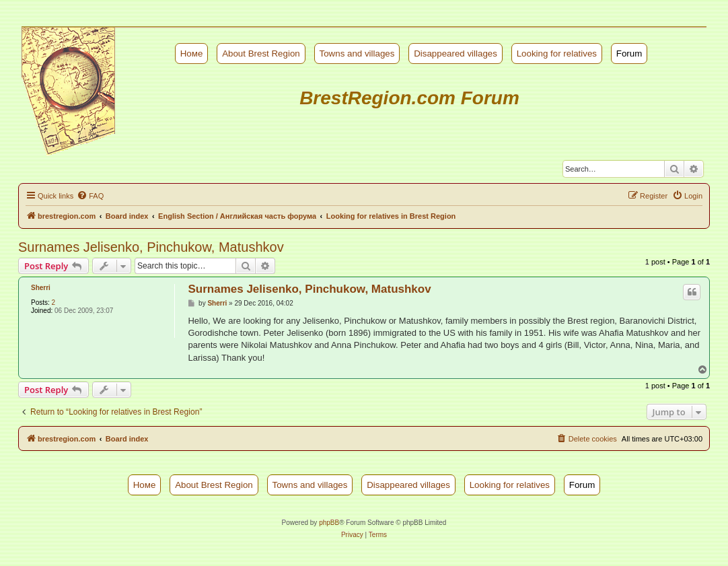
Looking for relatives (557, 54)
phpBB (329, 523)
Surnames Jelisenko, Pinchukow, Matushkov (151, 247)
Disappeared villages (456, 54)
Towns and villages (357, 54)
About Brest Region (261, 54)
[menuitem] (90, 196)
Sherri (41, 288)
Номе (192, 54)
